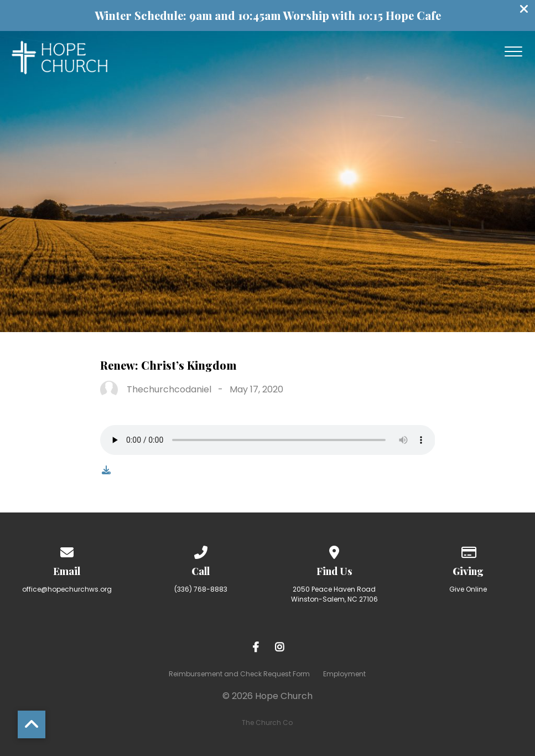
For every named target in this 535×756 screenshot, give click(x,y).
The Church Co (267, 723)
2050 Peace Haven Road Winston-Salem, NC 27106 (334, 594)
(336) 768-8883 (201, 589)
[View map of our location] (335, 550)
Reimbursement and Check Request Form (239, 674)
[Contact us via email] (67, 550)
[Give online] (468, 550)
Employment (344, 674)
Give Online (468, 589)
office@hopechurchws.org (67, 589)
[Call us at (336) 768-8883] (201, 550)
